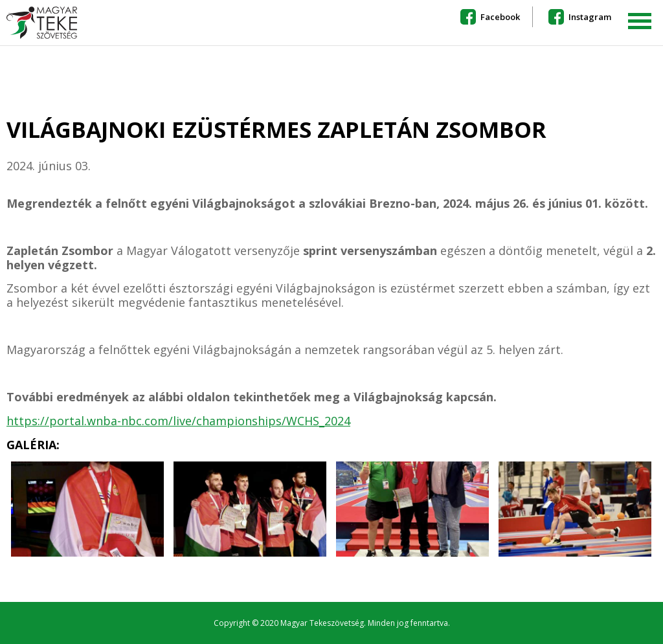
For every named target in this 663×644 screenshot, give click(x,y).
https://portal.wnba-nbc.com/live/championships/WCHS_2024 (178, 421)
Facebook (500, 17)
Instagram (590, 17)
